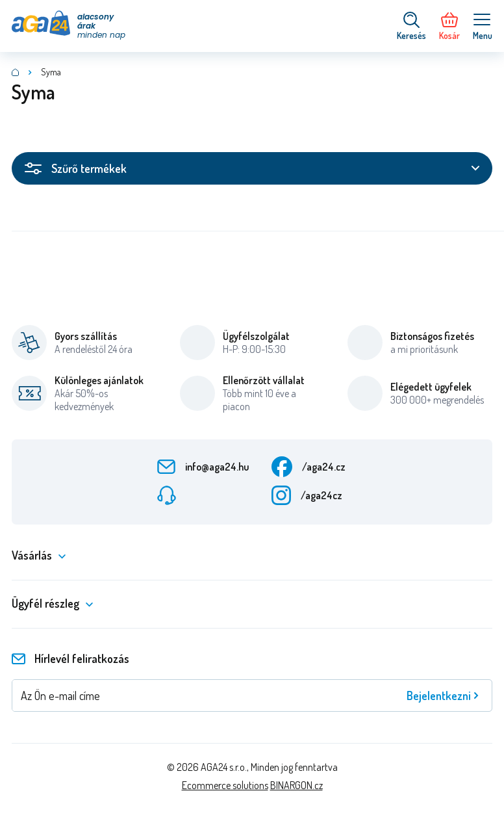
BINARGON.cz (296, 785)
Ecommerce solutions (225, 785)
